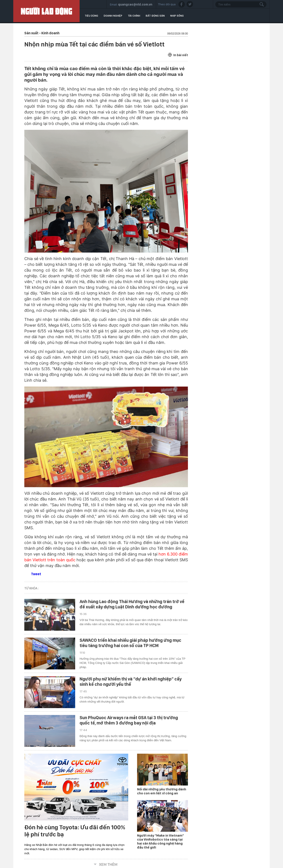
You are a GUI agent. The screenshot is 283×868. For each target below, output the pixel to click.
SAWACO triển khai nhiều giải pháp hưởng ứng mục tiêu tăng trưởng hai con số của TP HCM (130, 643)
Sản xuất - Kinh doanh (42, 33)
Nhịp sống (177, 16)
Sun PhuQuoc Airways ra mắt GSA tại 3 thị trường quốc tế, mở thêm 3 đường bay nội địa (129, 720)
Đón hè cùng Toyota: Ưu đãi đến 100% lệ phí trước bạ (75, 831)
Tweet (36, 574)
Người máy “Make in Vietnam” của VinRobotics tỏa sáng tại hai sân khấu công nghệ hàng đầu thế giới (161, 841)
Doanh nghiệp (113, 16)
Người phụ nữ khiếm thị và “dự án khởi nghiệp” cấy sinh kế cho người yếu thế (131, 682)
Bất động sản (155, 16)
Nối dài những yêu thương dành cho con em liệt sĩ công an (162, 791)
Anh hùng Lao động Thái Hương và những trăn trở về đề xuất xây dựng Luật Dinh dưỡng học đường (132, 604)
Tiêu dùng (91, 16)
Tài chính (134, 16)
